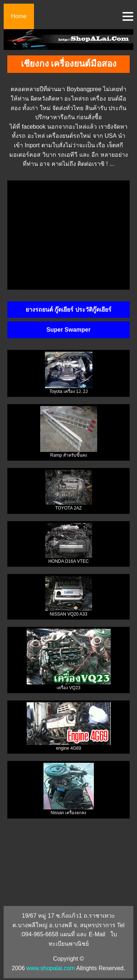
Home (19, 16)
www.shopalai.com (51, 968)
